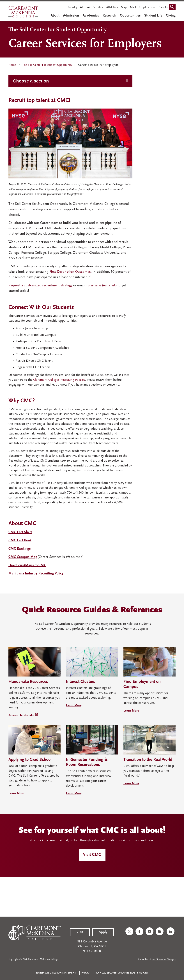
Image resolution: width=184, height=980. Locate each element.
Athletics (112, 7)
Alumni (85, 7)
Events (163, 7)
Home (12, 65)
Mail (133, 7)
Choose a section (31, 81)
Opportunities (130, 16)
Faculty (72, 7)
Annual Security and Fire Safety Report (122, 973)
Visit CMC (92, 855)
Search (173, 8)
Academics (91, 16)
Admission (71, 16)
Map (124, 7)
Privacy (86, 973)
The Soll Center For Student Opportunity (47, 65)
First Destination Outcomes (70, 272)
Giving (171, 16)
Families (98, 7)
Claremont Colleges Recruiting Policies (59, 380)
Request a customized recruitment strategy (40, 286)
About (55, 16)
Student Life (153, 16)
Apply (103, 932)
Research (109, 16)
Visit (80, 932)
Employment (147, 7)
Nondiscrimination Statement (56, 973)
